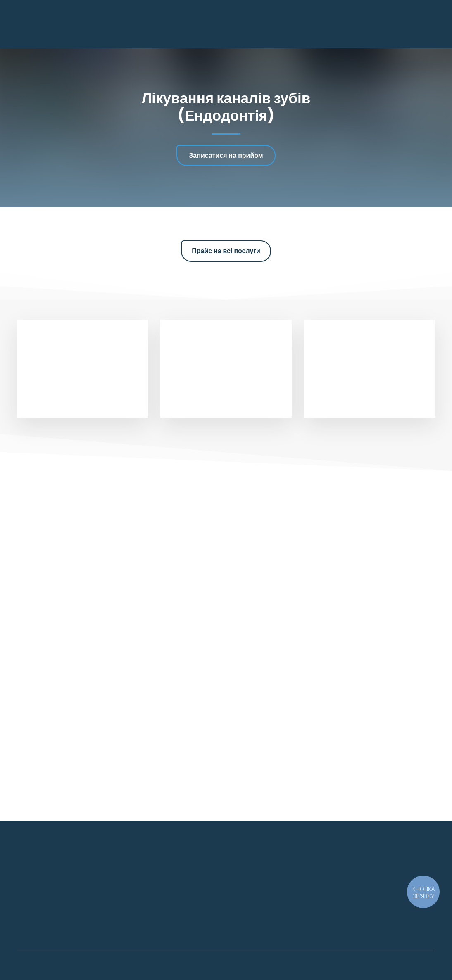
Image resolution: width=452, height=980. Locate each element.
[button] (226, 155)
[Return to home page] (59, 24)
